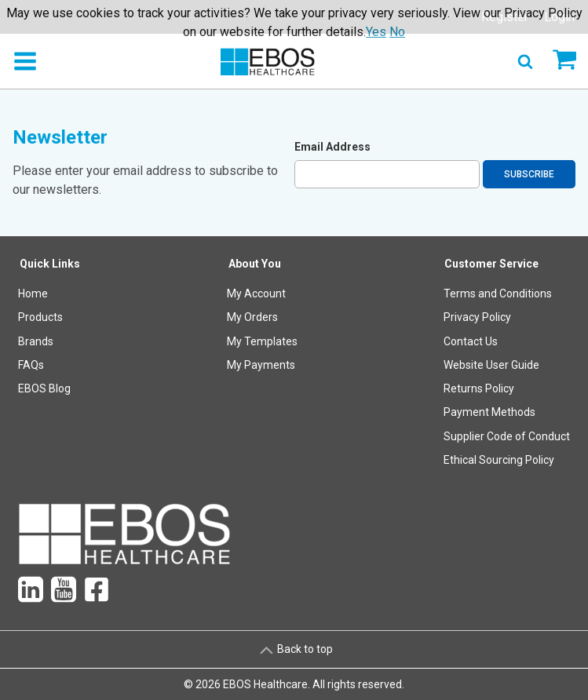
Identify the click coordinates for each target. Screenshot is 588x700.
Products (40, 317)
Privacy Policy (477, 317)
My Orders (252, 317)
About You (255, 264)
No (397, 32)
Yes (376, 32)
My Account (256, 293)
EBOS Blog (44, 388)
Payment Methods (489, 412)
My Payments (261, 365)
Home (33, 293)
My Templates (262, 341)
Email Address (332, 147)
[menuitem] (50, 365)
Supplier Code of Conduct (507, 436)
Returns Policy (479, 388)
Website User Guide (491, 365)
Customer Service (491, 264)
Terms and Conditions (498, 293)
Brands (36, 341)
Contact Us (471, 341)
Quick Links (50, 264)
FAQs (31, 365)
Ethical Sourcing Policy (499, 460)
